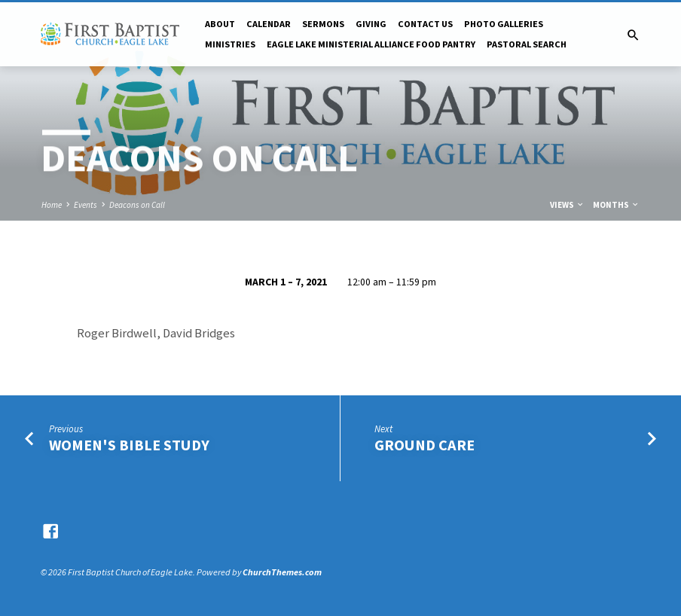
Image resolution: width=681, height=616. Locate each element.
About (220, 24)
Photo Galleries (504, 24)
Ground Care (424, 445)
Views (567, 205)
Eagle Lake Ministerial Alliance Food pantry (371, 44)
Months (616, 205)
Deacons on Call (137, 205)
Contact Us (425, 24)
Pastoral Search (527, 44)
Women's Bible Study (129, 445)
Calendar (269, 24)
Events (86, 205)
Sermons (323, 24)
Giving (371, 24)
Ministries (230, 44)
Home (52, 205)
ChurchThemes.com (282, 572)
